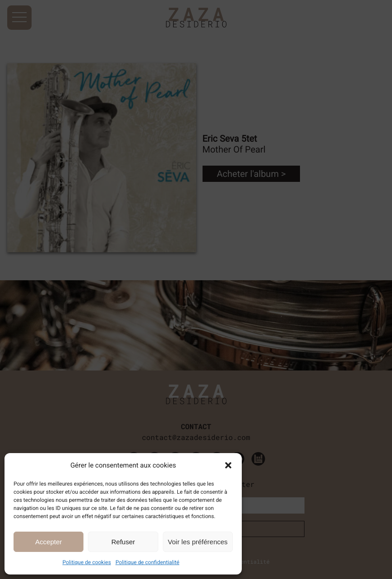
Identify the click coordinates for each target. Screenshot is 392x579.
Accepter (48, 542)
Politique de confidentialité (148, 562)
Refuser (123, 542)
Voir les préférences (198, 542)
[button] (228, 465)
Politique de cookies (87, 562)
